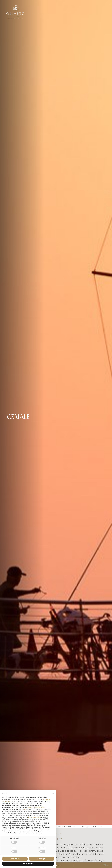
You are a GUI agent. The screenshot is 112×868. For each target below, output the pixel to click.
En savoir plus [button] (28, 864)
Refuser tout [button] (15, 859)
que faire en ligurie (94, 827)
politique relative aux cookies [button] (36, 807)
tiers (26, 809)
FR (106, 865)
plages (82, 827)
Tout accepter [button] (41, 859)
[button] (53, 794)
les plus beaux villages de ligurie (65, 827)
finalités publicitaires (34, 817)
